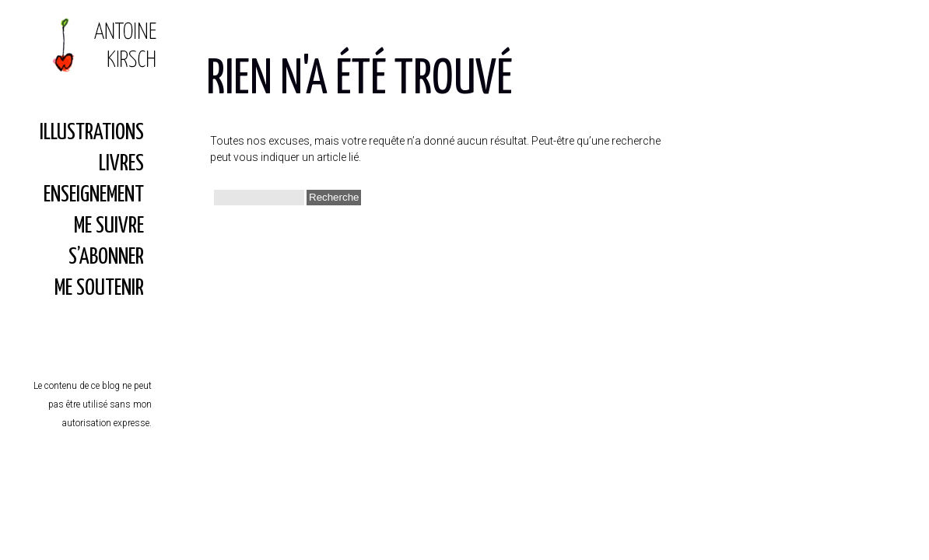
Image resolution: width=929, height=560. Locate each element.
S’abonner (106, 257)
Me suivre (109, 226)
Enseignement (94, 195)
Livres (121, 164)
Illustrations (92, 133)
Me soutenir (99, 289)
